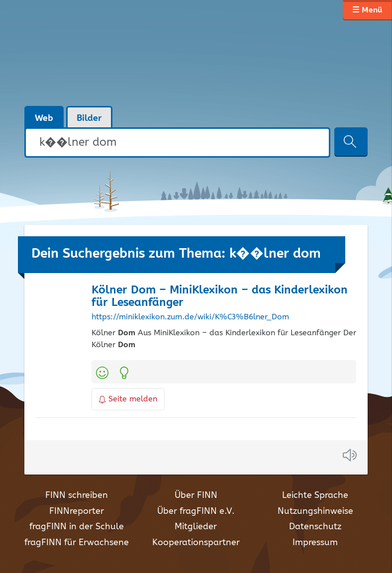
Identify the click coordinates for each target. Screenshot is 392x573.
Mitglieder (196, 527)
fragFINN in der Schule (77, 527)
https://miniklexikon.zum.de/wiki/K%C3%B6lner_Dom (190, 317)
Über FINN (196, 495)
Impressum (315, 543)
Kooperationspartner (196, 543)
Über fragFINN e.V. (196, 511)
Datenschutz (315, 527)
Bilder (89, 118)
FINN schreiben (77, 495)
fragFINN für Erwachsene (77, 543)
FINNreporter (77, 511)
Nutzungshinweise (315, 511)
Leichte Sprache (315, 495)
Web (44, 118)
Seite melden (128, 399)
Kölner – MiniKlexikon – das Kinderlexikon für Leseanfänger (220, 296)
